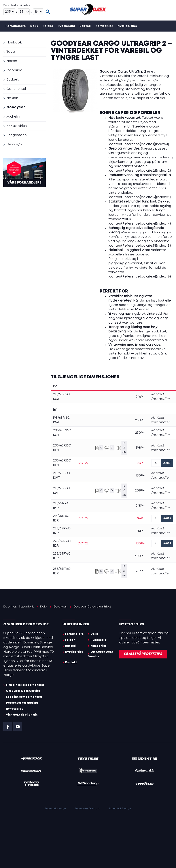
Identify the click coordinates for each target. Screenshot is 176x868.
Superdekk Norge (55, 809)
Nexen (12, 61)
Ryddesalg (66, 26)
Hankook (14, 43)
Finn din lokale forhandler (25, 685)
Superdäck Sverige (120, 809)
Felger (48, 26)
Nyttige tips (127, 26)
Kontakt (54, 37)
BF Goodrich (17, 126)
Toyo (11, 52)
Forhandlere (16, 26)
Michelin (13, 117)
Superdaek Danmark (87, 809)
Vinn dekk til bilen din (22, 715)
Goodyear (16, 107)
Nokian (12, 98)
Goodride (14, 70)
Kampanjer (104, 26)
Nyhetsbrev (15, 709)
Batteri (85, 26)
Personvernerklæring (22, 703)
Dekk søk (14, 144)
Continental (16, 89)
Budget (12, 80)
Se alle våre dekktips (143, 654)
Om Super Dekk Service (24, 37)
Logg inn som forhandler (24, 697)
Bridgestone (17, 135)
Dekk (34, 26)
